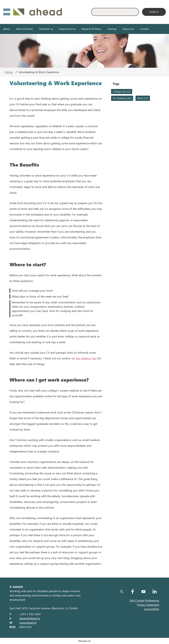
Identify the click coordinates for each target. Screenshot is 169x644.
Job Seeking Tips (86, 358)
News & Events (25, 29)
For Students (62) (122, 98)
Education (45, 29)
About (7, 29)
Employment (66, 29)
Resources (128, 29)
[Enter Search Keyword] (115, 12)
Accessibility (152, 609)
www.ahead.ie (28, 623)
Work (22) (143, 98)
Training (112, 29)
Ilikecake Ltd (84, 641)
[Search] (154, 12)
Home (9, 72)
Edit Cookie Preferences (144, 600)
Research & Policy (91, 29)
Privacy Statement (148, 605)
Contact (144, 29)
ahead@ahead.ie (30, 618)
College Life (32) (122, 91)
